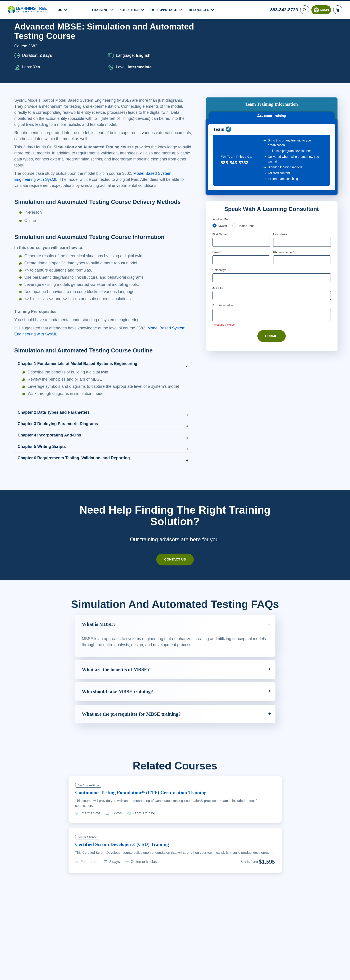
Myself (223, 169)
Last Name (281, 178)
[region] (175, 972)
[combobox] (278, 204)
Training (100, 9)
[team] (235, 169)
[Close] (343, 972)
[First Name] (241, 186)
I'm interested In (223, 250)
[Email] (241, 204)
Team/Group (248, 169)
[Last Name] (302, 186)
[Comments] (272, 259)
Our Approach (165, 9)
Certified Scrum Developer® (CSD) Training (126, 856)
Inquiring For (221, 162)
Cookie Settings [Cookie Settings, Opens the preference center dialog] (252, 972)
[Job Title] (272, 240)
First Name (220, 178)
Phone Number (284, 196)
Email (217, 196)
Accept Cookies (284, 972)
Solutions (130, 9)
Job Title (218, 232)
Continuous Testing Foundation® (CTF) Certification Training (147, 804)
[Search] (304, 9)
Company (220, 214)
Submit (272, 280)
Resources (201, 9)
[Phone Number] (302, 204)
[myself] (215, 169)
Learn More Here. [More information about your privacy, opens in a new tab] (39, 975)
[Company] (272, 222)
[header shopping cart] (338, 9)
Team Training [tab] (272, 54)
